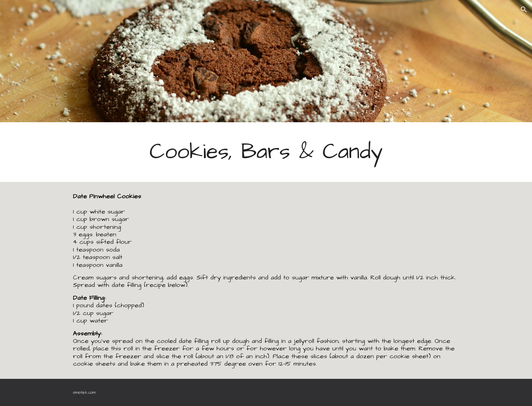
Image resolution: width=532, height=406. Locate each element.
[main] (266, 152)
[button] (524, 10)
